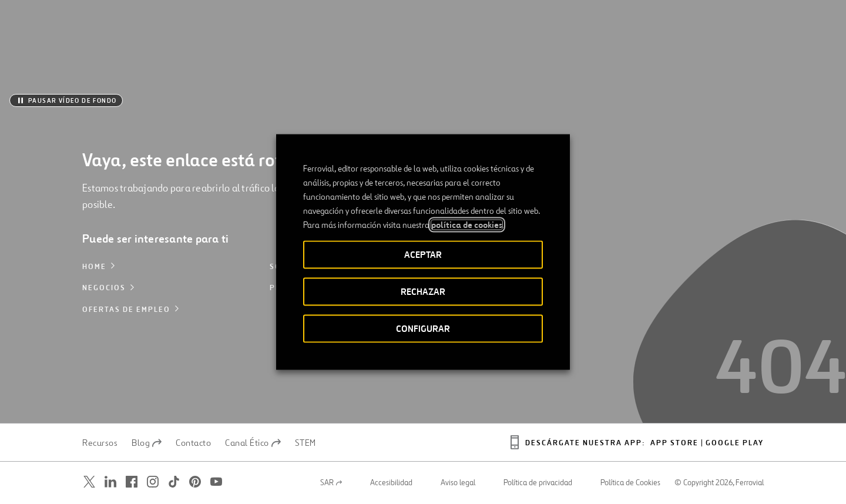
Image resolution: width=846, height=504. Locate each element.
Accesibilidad (391, 483)
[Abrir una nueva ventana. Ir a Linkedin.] (110, 482)
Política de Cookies (630, 483)
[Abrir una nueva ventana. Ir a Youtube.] (216, 482)
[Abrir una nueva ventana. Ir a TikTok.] (174, 482)
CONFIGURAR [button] (423, 329)
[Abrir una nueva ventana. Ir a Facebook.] (132, 482)
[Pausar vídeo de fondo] (66, 100)
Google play (735, 443)
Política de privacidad (538, 483)
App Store (674, 443)
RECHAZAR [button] (423, 292)
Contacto (193, 443)
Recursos (100, 443)
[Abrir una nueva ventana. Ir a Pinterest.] (195, 482)
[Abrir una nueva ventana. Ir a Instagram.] (153, 482)
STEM (305, 443)
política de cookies (467, 225)
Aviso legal (458, 483)
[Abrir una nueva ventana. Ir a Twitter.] (89, 482)
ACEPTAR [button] (423, 255)
